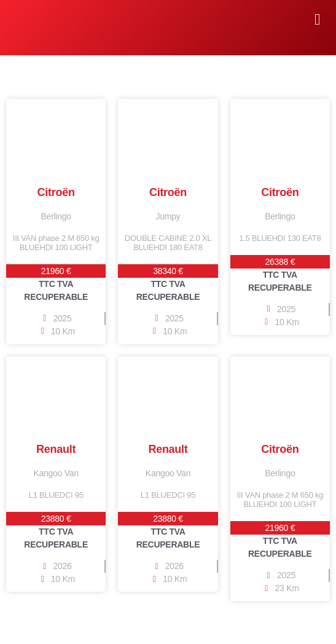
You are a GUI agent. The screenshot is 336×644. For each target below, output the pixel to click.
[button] (317, 20)
